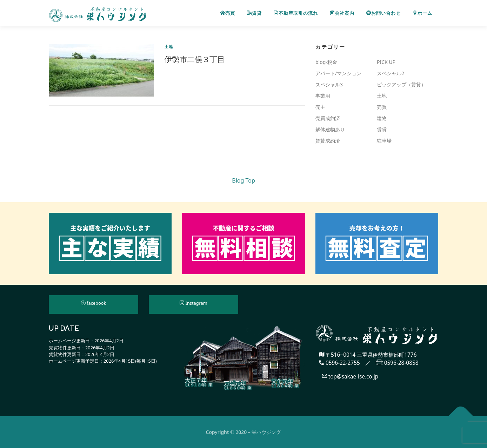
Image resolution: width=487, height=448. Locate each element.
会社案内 (342, 13)
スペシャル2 (391, 73)
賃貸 (254, 13)
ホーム (422, 13)
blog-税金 (326, 62)
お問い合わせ (383, 13)
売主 (320, 107)
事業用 (323, 96)
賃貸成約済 (328, 141)
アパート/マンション (338, 73)
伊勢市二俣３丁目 (195, 59)
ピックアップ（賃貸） (401, 84)
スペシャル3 (329, 84)
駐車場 (384, 141)
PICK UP (386, 62)
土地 (169, 47)
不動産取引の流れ (296, 13)
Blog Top (243, 180)
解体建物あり (330, 129)
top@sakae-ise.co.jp (350, 376)
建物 (382, 118)
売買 (228, 13)
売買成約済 (328, 118)
